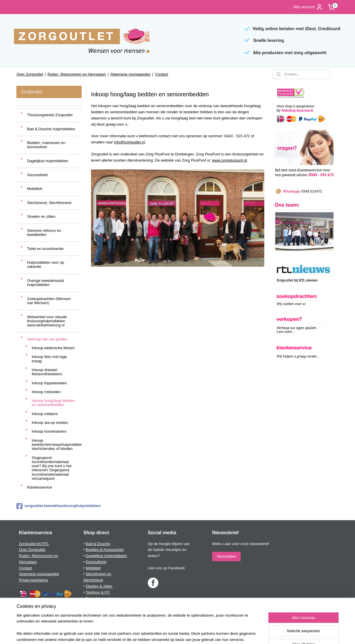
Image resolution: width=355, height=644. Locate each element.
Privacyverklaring (34, 580)
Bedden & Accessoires (105, 550)
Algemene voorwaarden (130, 74)
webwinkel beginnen (187, 633)
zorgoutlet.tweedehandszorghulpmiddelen (49, 506)
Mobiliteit (34, 189)
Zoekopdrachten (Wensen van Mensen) (49, 301)
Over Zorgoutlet (30, 74)
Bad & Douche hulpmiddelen (51, 129)
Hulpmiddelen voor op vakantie (45, 264)
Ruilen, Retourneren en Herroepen (77, 74)
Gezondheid (37, 175)
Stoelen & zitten (99, 586)
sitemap (157, 633)
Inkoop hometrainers (49, 431)
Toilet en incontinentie (45, 249)
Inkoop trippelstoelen (49, 383)
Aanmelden (227, 556)
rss (167, 633)
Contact (162, 74)
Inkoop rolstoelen (46, 392)
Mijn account (308, 7)
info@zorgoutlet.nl (129, 142)
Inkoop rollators (45, 414)
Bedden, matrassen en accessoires (46, 145)
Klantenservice (39, 487)
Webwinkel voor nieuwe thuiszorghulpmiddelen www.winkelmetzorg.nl (47, 321)
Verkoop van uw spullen (47, 339)
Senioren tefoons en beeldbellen (44, 233)
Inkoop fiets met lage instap (49, 359)
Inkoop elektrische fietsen (53, 348)
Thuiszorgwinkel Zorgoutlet (50, 115)
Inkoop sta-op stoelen (50, 423)
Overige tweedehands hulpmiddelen (45, 283)
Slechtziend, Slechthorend (49, 203)
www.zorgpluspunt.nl (229, 160)
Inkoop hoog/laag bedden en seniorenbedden (53, 403)
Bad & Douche (98, 544)
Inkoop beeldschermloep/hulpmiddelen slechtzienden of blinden (57, 445)
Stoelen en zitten (41, 216)
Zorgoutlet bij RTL (34, 544)
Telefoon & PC (98, 592)
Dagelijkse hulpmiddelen (48, 161)
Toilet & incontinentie (103, 598)
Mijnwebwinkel (232, 633)
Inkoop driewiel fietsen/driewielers (47, 372)
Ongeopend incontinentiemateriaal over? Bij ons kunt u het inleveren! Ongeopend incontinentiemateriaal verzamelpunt (52, 468)
